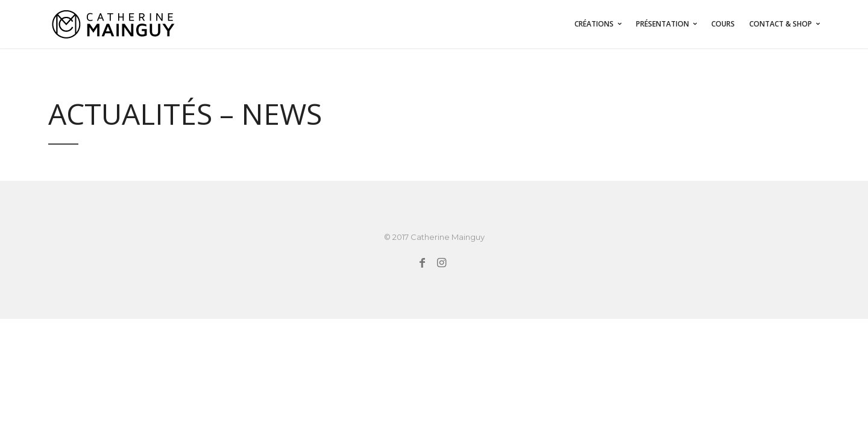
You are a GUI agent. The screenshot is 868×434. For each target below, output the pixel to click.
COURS (723, 24)
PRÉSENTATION (662, 24)
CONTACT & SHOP (781, 24)
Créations (594, 24)
